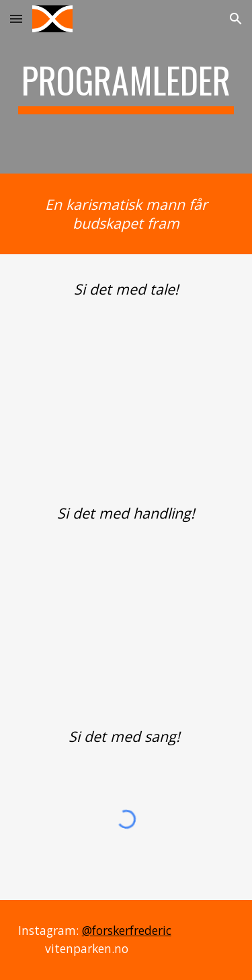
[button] (16, 18)
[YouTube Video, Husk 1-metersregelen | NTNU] (126, 608)
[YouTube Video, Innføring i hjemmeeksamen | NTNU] (126, 385)
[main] (126, 87)
